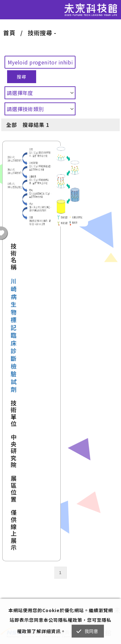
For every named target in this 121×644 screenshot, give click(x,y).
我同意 (91, 631)
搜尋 (22, 77)
